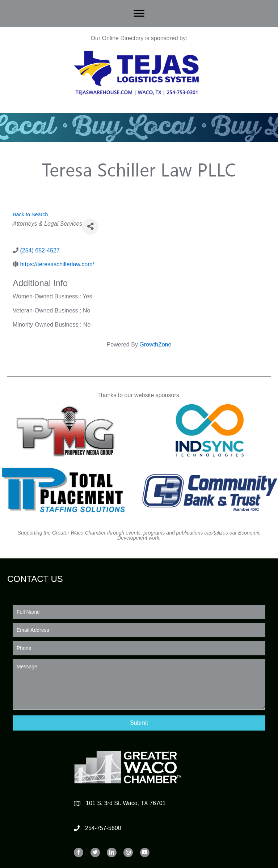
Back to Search (30, 214)
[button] (139, 723)
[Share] (90, 227)
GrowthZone (155, 344)
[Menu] (139, 13)
